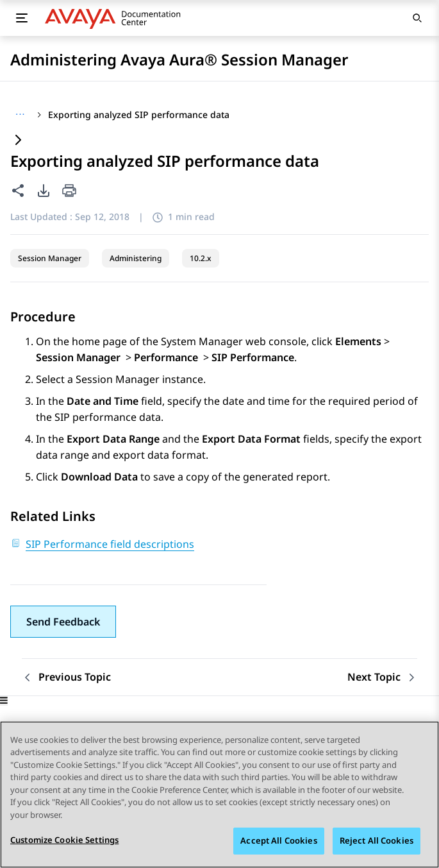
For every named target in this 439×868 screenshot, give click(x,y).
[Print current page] (69, 191)
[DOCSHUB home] (116, 18)
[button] (63, 622)
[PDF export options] (44, 191)
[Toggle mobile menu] (22, 18)
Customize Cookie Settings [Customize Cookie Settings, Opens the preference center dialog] (64, 840)
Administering (136, 258)
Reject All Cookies (377, 841)
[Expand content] (18, 141)
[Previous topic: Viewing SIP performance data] (66, 677)
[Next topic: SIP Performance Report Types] (382, 677)
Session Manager (50, 258)
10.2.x (201, 258)
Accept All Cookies (278, 841)
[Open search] (417, 18)
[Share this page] (18, 191)
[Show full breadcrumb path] (20, 115)
